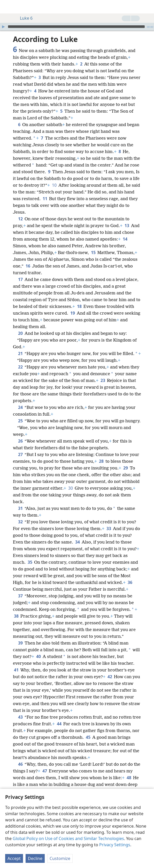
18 (79, 306)
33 (109, 529)
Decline (35, 858)
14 (125, 239)
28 (101, 461)
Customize (60, 858)
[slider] (76, 27)
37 (20, 596)
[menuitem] (8, 7)
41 (16, 670)
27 (20, 454)
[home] (8, 7)
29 (125, 468)
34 (77, 542)
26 (20, 441)
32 (20, 522)
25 (20, 421)
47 (45, 771)
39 (20, 643)
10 (54, 185)
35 (30, 562)
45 (88, 737)
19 (72, 313)
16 (28, 266)
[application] (77, 27)
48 (129, 778)
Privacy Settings (115, 845)
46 (20, 764)
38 (16, 616)
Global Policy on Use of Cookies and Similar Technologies (68, 838)
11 (45, 199)
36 (130, 582)
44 (59, 724)
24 (20, 407)
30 (70, 488)
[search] (148, 7)
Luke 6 (24, 18)
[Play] (3, 27)
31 (20, 508)
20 (20, 333)
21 (20, 353)
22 (20, 367)
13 (127, 226)
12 (20, 219)
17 (20, 279)
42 (110, 677)
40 (38, 656)
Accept (14, 858)
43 (20, 717)
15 (93, 252)
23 (103, 380)
